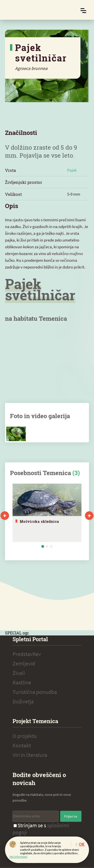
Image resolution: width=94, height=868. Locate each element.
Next (89, 516)
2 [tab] (47, 546)
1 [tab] (43, 546)
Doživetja (23, 701)
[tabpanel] (47, 513)
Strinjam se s (41, 829)
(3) (76, 473)
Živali (19, 673)
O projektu (25, 736)
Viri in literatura (30, 755)
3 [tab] (51, 546)
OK (82, 844)
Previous (5, 516)
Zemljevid (24, 663)
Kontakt (22, 745)
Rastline (22, 682)
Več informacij (18, 857)
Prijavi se (71, 816)
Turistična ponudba (35, 692)
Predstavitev (27, 654)
